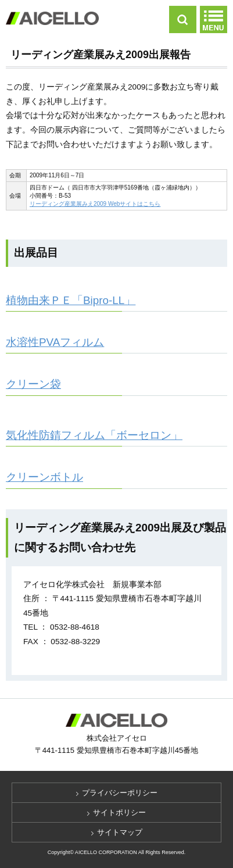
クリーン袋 (33, 384)
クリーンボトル (44, 477)
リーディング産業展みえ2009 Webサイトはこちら (95, 204)
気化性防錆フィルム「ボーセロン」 (94, 435)
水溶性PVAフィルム (55, 342)
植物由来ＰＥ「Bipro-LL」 (71, 300)
